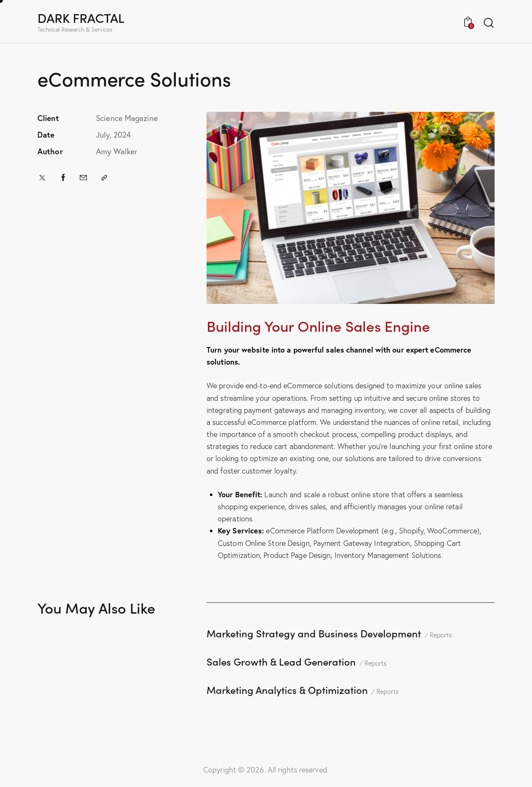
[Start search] (489, 23)
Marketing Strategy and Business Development (314, 633)
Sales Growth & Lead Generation (281, 661)
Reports (441, 635)
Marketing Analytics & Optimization (287, 690)
